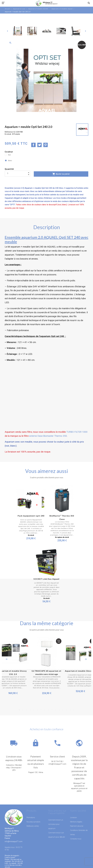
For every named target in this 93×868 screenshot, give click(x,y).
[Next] (85, 31)
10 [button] (52, 710)
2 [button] (23, 710)
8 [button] (45, 710)
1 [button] (19, 710)
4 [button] (30, 710)
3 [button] (27, 710)
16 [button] (74, 710)
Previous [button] (7, 659)
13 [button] (63, 710)
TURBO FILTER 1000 (77, 432)
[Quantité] (17, 174)
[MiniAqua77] (46, 3)
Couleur (9, 152)
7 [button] (41, 710)
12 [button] (59, 710)
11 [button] (56, 710)
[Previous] (8, 31)
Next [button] (86, 659)
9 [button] (48, 710)
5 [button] (34, 710)
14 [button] (66, 710)
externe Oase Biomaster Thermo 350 (48, 436)
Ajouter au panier (61, 174)
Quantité (9, 169)
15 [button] (70, 710)
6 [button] (37, 710)
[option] (18, 31)
